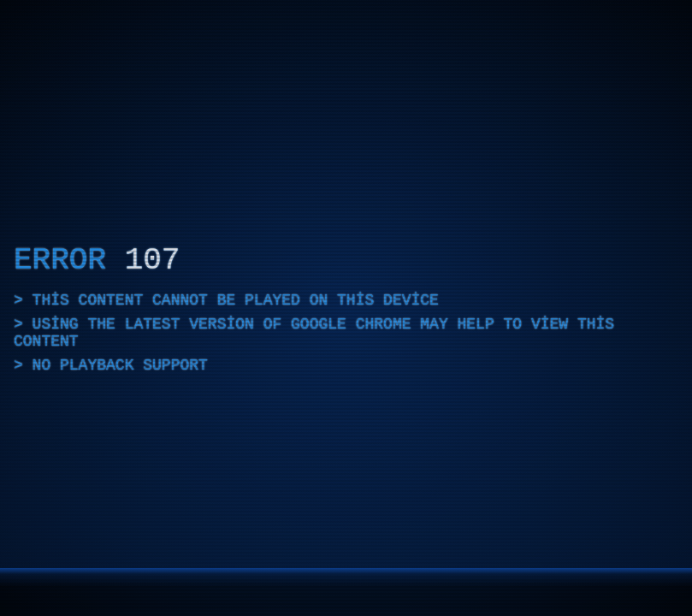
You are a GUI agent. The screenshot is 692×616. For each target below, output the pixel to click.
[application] (346, 308)
